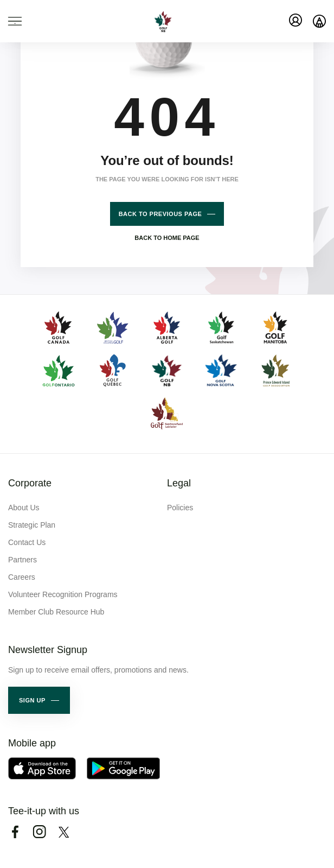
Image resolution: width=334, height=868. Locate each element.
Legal (179, 483)
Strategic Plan (32, 525)
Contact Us (27, 542)
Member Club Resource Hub (56, 612)
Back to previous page (160, 214)
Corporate (30, 483)
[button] (39, 700)
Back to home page (167, 238)
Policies (180, 508)
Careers (22, 577)
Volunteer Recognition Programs (63, 594)
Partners (23, 560)
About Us (24, 508)
